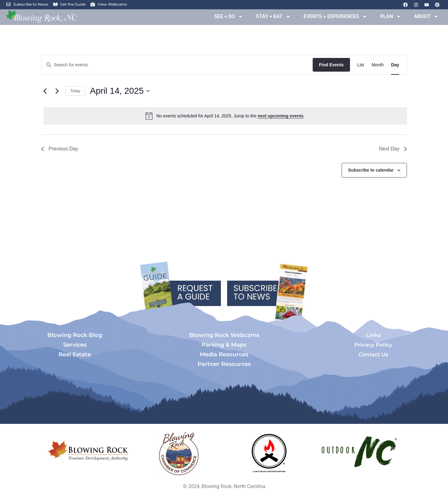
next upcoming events (281, 116)
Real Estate (75, 354)
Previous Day (60, 149)
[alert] (225, 116)
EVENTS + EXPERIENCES (335, 17)
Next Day (393, 149)
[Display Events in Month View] (378, 65)
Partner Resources (224, 364)
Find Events (331, 65)
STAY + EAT (273, 17)
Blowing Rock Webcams (224, 335)
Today (75, 91)
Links (373, 335)
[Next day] (57, 91)
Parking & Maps (224, 345)
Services (75, 345)
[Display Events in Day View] (395, 65)
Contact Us (373, 354)
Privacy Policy (373, 345)
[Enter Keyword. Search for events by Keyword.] (177, 65)
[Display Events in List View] (361, 65)
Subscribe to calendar (371, 170)
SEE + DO (229, 17)
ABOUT (426, 17)
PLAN (391, 17)
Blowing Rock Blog (75, 335)
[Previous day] (45, 91)
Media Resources (224, 354)
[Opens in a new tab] (179, 453)
